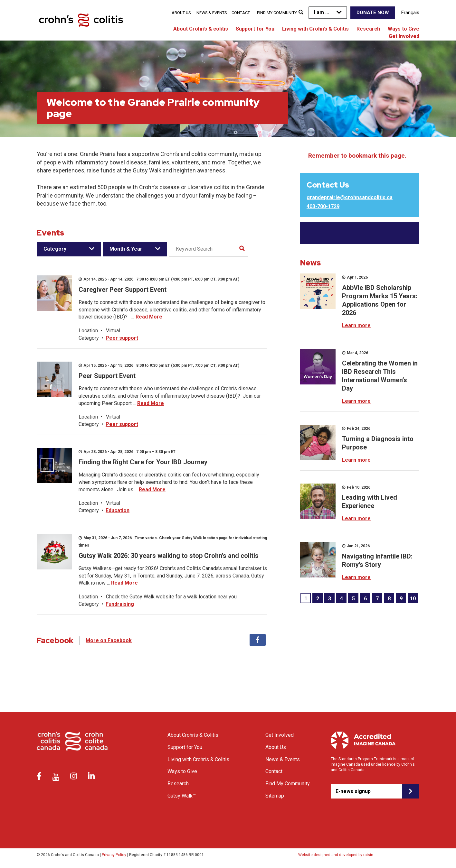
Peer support (122, 338)
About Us (181, 13)
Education (118, 510)
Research (368, 29)
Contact (241, 13)
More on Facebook (109, 640)
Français (410, 13)
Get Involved (404, 36)
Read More (149, 317)
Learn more (356, 325)
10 (413, 599)
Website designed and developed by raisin (336, 855)
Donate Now (373, 13)
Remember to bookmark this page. (357, 156)
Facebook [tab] (258, 640)
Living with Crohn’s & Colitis (315, 29)
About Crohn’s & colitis (201, 29)
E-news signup (353, 791)
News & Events (212, 13)
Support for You (255, 29)
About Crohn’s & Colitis (193, 735)
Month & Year (126, 249)
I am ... (322, 12)
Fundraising (120, 604)
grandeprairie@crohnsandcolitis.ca (350, 197)
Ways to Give (404, 29)
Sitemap (275, 796)
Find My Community (277, 13)
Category (55, 249)
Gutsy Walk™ (182, 796)
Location (88, 331)
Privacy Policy (114, 855)
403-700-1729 (323, 206)
